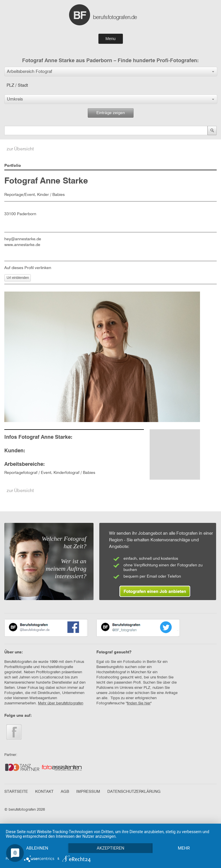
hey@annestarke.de (23, 239)
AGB (65, 792)
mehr (184, 848)
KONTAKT (44, 792)
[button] (111, 72)
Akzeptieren (110, 848)
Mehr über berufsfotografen (61, 703)
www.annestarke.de (22, 245)
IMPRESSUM (88, 792)
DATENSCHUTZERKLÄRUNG (134, 792)
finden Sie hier (139, 703)
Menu (110, 39)
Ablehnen (37, 848)
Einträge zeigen (111, 113)
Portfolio (13, 166)
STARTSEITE (16, 792)
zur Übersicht (20, 149)
